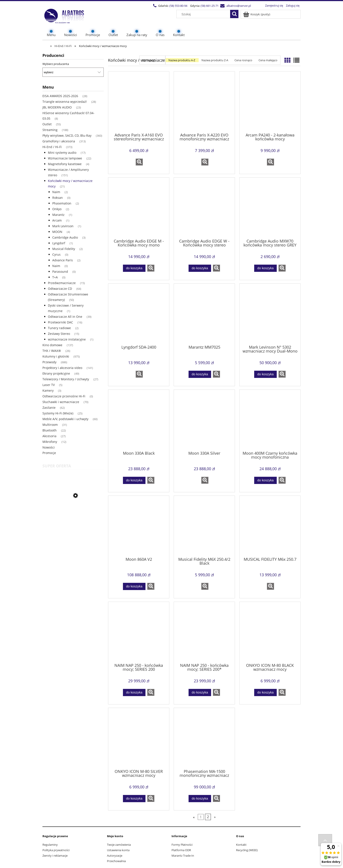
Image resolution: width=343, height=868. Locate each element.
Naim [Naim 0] (56, 266)
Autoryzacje (115, 856)
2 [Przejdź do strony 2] (208, 817)
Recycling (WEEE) (247, 850)
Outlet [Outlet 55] (47, 124)
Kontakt (241, 845)
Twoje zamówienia (119, 845)
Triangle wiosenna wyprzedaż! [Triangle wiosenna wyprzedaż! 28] (65, 102)
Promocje (49, 453)
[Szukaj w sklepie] (204, 14)
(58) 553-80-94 (178, 6)
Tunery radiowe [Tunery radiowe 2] (59, 328)
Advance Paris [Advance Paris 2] (63, 260)
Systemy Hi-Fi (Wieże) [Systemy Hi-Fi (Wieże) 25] (58, 413)
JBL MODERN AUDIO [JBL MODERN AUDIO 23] (57, 107)
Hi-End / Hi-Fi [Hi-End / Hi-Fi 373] (52, 147)
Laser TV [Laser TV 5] (49, 385)
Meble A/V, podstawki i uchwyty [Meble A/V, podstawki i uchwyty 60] (65, 419)
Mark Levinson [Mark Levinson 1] (63, 226)
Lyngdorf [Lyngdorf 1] (59, 243)
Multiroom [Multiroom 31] (50, 425)
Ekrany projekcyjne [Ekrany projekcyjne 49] (56, 373)
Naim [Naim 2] (56, 192)
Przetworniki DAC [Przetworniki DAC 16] (60, 322)
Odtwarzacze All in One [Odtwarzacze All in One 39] (65, 317)
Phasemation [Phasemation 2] (62, 203)
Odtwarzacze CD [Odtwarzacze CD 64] (60, 289)
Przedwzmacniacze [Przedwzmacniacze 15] (62, 283)
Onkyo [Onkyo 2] (57, 209)
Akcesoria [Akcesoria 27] (49, 436)
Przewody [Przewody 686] (49, 362)
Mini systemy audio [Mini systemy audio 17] (62, 153)
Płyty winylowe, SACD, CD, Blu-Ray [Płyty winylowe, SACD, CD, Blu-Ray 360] (67, 135)
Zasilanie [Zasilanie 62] (49, 408)
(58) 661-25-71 (210, 6)
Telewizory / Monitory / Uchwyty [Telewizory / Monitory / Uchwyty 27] (66, 379)
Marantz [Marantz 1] (58, 215)
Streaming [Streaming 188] (50, 130)
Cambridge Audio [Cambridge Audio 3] (65, 237)
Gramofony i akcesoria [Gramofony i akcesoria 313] (59, 141)
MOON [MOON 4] (57, 232)
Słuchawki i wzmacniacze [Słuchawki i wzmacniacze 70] (61, 402)
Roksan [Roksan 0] (58, 198)
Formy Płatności (182, 845)
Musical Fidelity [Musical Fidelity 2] (64, 249)
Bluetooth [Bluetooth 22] (50, 430)
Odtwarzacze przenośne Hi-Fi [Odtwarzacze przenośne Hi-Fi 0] (64, 396)
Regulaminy (50, 845)
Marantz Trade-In (183, 856)
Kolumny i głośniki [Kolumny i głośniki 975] (56, 356)
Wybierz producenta (56, 64)
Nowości (49, 447)
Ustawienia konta (118, 850)
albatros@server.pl (239, 6)
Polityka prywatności (56, 850)
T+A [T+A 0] (55, 277)
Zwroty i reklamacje (55, 856)
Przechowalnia (116, 861)
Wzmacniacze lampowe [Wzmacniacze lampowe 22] (65, 158)
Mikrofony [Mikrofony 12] (50, 442)
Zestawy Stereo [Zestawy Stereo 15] (59, 334)
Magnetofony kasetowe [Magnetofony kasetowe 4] (65, 164)
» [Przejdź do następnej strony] (215, 817)
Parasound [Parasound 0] (60, 272)
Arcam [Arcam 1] (57, 220)
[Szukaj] (234, 14)
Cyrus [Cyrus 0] (56, 254)
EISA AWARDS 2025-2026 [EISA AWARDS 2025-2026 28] (60, 96)
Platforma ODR (181, 850)
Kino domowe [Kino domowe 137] (52, 345)
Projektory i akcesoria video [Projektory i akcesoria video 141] (62, 368)
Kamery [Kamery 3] (48, 390)
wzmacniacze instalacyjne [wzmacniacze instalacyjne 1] (67, 339)
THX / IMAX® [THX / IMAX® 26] (52, 351)
